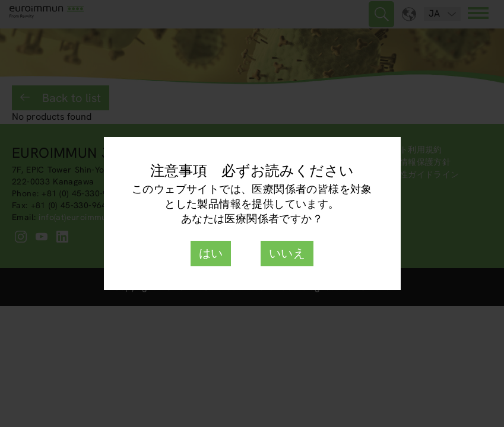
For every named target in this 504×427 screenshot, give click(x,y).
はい (211, 253)
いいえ (287, 253)
